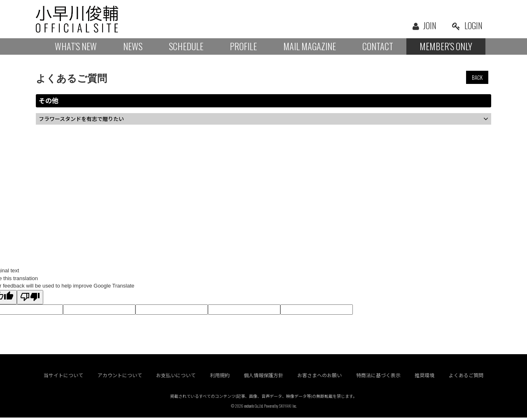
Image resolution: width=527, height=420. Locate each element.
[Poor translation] (30, 297)
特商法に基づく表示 (378, 378)
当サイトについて (63, 378)
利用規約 (220, 378)
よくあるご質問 (466, 378)
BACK (477, 77)
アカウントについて (120, 378)
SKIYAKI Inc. (288, 408)
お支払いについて (176, 378)
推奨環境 (425, 378)
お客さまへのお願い (320, 378)
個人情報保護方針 (263, 378)
